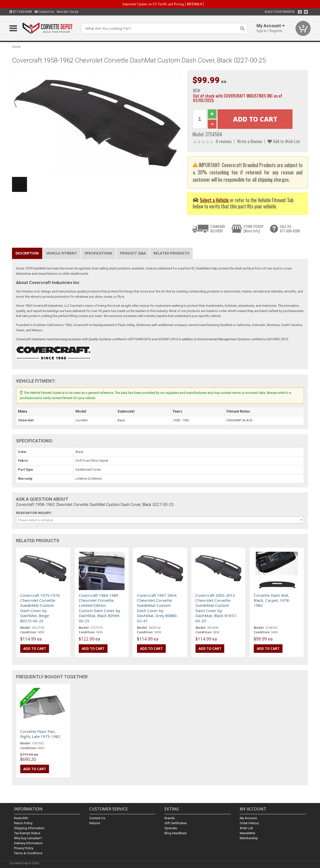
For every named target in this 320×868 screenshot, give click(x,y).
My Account (248, 818)
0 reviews (224, 141)
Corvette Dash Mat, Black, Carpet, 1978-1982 (272, 600)
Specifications (98, 253)
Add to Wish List (284, 141)
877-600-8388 (21, 12)
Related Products (171, 253)
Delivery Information (28, 843)
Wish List (246, 828)
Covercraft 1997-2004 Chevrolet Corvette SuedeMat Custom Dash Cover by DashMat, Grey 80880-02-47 (157, 608)
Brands (170, 818)
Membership (249, 838)
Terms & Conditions (28, 853)
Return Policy (23, 823)
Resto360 (21, 818)
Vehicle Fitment (62, 253)
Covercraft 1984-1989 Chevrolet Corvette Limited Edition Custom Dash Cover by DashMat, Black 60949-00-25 (100, 608)
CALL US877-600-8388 (290, 229)
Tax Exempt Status (27, 833)
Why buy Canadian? (28, 838)
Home (16, 47)
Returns (95, 823)
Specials (171, 828)
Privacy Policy (24, 848)
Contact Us (44, 12)
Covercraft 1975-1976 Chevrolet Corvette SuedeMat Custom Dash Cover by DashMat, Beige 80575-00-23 (40, 608)
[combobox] (160, 520)
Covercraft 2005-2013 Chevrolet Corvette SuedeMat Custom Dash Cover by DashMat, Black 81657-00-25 (216, 608)
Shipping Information (29, 828)
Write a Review (249, 141)
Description (27, 253)
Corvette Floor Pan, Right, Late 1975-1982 (40, 734)
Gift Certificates (176, 823)
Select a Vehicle (214, 200)
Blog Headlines (175, 833)
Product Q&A (133, 253)
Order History (249, 823)
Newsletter (247, 833)
